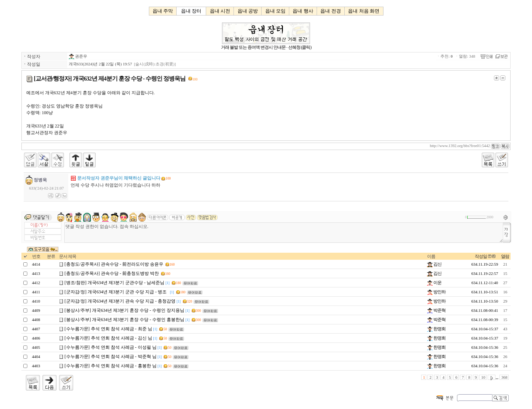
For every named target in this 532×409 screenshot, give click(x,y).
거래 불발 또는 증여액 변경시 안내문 (253, 47)
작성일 (481, 256)
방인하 (436, 292)
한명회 (436, 329)
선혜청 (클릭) (300, 47)
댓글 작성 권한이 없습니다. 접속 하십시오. (284, 233)
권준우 (78, 56)
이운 (434, 283)
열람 (505, 256)
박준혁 (436, 310)
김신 (434, 264)
